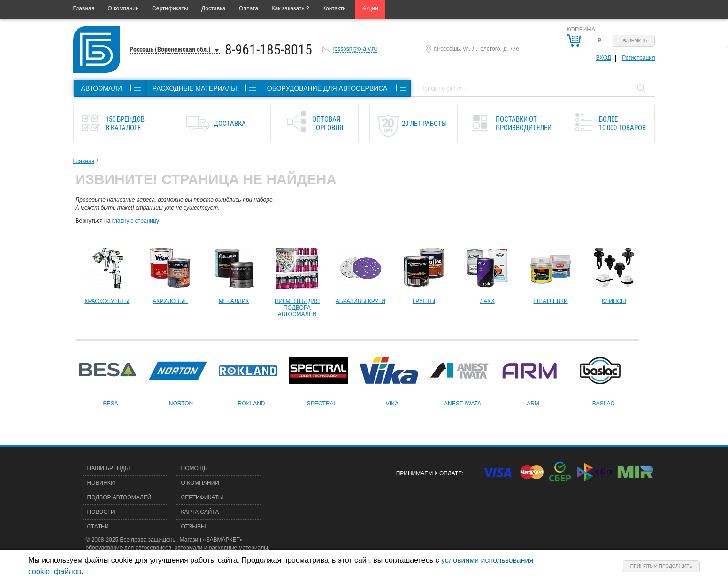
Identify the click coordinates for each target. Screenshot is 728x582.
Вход (604, 58)
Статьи (98, 527)
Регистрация (638, 58)
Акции (370, 8)
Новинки (101, 483)
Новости (101, 512)
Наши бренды (109, 468)
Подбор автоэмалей (119, 497)
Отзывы (194, 527)
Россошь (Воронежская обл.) (170, 49)
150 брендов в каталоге (125, 124)
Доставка (214, 8)
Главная (84, 8)
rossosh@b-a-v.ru (355, 49)
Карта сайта (200, 512)
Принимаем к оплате (429, 473)
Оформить (634, 41)
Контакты (335, 8)
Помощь (194, 468)
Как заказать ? (291, 8)
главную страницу (136, 221)
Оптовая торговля (328, 124)
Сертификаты (170, 8)
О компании (123, 8)
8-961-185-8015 (268, 50)
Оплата (249, 8)
